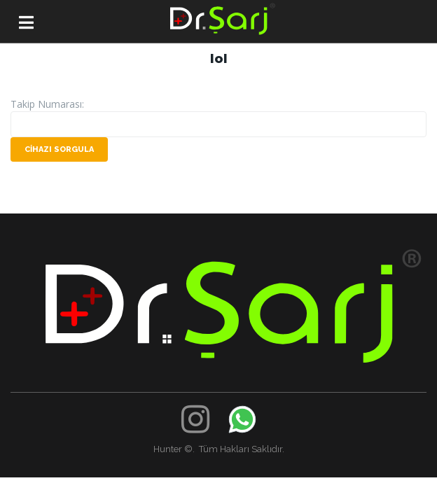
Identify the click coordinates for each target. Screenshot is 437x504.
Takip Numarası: (47, 104)
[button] (26, 26)
